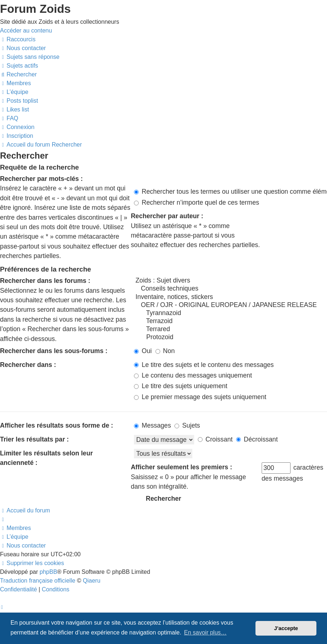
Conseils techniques (230, 289)
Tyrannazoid (230, 313)
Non (165, 351)
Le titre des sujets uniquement (181, 386)
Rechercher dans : (28, 365)
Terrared (230, 329)
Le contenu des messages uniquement (193, 375)
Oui (143, 351)
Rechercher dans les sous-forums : (54, 351)
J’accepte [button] (286, 628)
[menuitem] (23, 48)
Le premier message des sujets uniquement (200, 397)
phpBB (49, 572)
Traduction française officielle (38, 581)
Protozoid (230, 337)
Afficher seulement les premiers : (181, 467)
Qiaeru (92, 581)
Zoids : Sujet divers (230, 281)
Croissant (215, 439)
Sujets (187, 425)
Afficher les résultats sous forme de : (57, 425)
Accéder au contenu (26, 31)
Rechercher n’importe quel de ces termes (197, 202)
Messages (152, 425)
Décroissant (257, 439)
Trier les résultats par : (34, 439)
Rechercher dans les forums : (45, 281)
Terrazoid (230, 321)
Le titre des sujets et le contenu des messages (204, 365)
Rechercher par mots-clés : (41, 179)
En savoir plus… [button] (205, 632)
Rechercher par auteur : (167, 216)
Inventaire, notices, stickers (230, 297)
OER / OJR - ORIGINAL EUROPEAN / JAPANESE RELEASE (230, 305)
